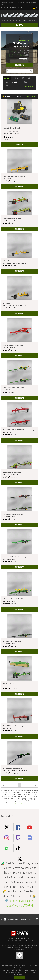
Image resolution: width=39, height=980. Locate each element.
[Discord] (19, 8)
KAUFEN (20, 25)
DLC (20, 20)
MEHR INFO (20, 65)
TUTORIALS (31, 20)
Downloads (11, 2)
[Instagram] (13, 8)
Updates (22, 2)
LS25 (25, 82)
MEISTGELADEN (26, 78)
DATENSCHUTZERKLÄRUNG (19, 938)
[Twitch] (16, 8)
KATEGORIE (15, 82)
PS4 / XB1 (7, 86)
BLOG (3, 20)
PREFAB (7, 82)
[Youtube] (10, 8)
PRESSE (20, 943)
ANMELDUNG (29, 87)
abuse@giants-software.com (19, 804)
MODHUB (7, 78)
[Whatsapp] (2, 8)
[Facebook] (7, 8)
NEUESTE (15, 78)
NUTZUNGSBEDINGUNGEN (13, 941)
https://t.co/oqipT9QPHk (19, 906)
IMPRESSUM (30, 941)
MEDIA (15, 20)
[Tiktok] (22, 8)
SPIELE (9, 20)
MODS (24, 20)
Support (28, 2)
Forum (17, 2)
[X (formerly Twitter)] (5, 8)
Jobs (2, 5)
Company (33, 2)
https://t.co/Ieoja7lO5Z (22, 901)
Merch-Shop (4, 2)
